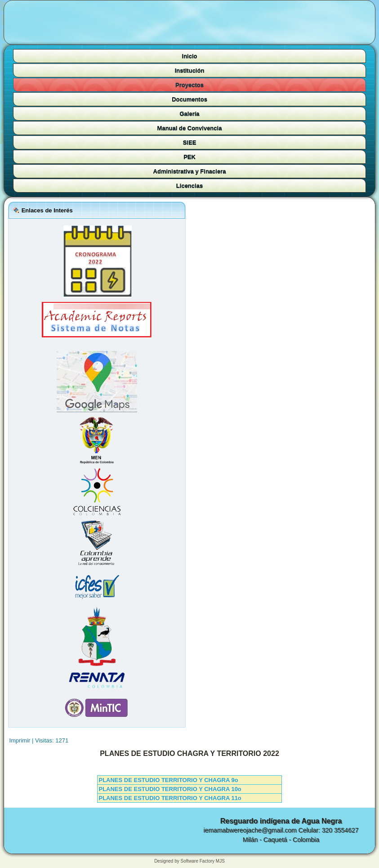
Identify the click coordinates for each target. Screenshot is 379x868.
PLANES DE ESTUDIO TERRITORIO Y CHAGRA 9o (168, 780)
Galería (189, 114)
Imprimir (20, 740)
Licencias (189, 186)
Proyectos (189, 85)
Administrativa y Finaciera (190, 171)
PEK (189, 157)
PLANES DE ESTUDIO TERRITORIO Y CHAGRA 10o (170, 789)
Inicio (190, 56)
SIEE (190, 142)
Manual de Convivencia (190, 128)
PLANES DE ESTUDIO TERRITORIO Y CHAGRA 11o (170, 798)
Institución (190, 70)
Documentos (189, 99)
